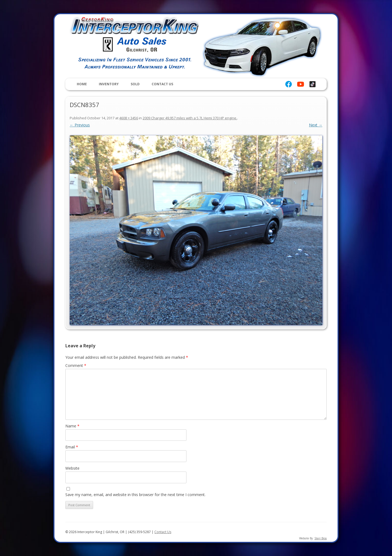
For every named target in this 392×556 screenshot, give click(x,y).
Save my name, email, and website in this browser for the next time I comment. (135, 495)
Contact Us (162, 84)
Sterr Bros (321, 538)
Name (72, 426)
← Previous (80, 125)
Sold (135, 84)
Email (72, 447)
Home (82, 84)
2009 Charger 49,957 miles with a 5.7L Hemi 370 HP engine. (190, 118)
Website (72, 468)
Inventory (109, 84)
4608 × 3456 (129, 118)
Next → (316, 125)
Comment (76, 365)
